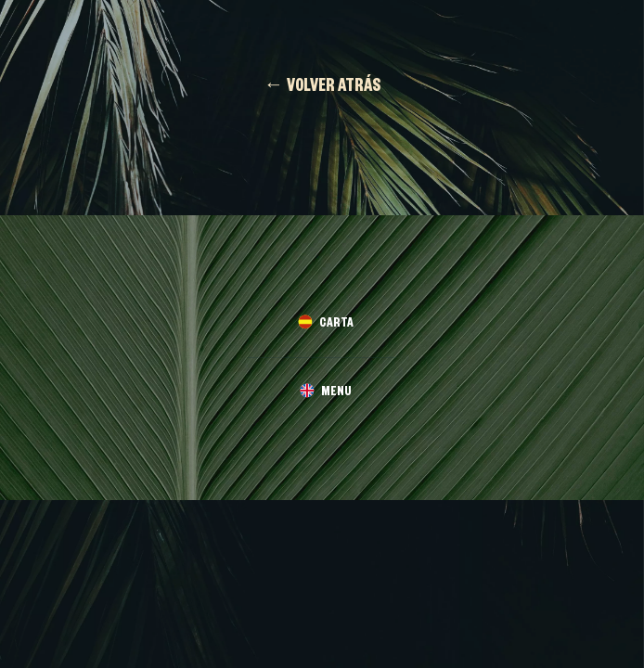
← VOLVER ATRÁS (322, 89)
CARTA (336, 325)
